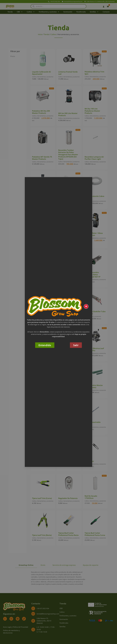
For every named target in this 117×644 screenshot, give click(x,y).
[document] (58, 322)
